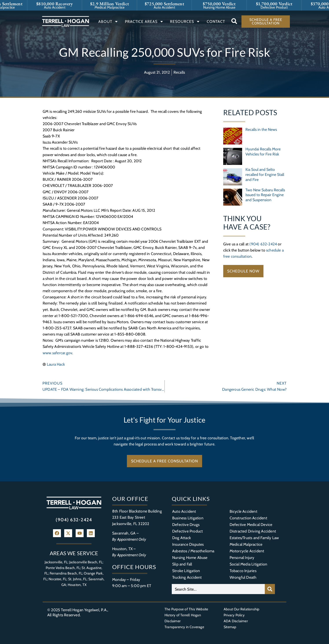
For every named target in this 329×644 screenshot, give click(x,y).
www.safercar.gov (57, 353)
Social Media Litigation (249, 564)
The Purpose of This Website (186, 609)
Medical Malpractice (246, 544)
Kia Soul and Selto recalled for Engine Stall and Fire (265, 174)
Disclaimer (173, 621)
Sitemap (230, 627)
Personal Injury (242, 557)
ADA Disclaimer (236, 621)
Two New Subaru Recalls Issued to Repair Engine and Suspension (265, 195)
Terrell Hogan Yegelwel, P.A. (84, 610)
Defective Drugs (186, 525)
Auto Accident (184, 511)
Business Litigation (188, 518)
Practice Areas (144, 22)
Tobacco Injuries (243, 571)
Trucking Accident (187, 577)
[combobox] (218, 589)
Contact (216, 21)
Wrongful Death (243, 577)
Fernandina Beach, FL (66, 573)
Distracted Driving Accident (253, 531)
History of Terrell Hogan (183, 615)
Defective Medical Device (251, 525)
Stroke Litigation (186, 571)
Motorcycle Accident (247, 551)
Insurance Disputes (188, 544)
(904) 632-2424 (263, 244)
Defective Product (187, 531)
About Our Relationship (241, 609)
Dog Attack (182, 538)
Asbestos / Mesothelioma (193, 551)
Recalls (179, 72)
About (108, 22)
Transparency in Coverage (184, 627)
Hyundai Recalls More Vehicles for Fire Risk (263, 151)
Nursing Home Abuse (190, 557)
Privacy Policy (234, 615)
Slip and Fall (182, 564)
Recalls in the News (261, 129)
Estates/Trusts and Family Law (254, 538)
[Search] (270, 589)
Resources (185, 22)
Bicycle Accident (243, 511)
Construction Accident (248, 518)
